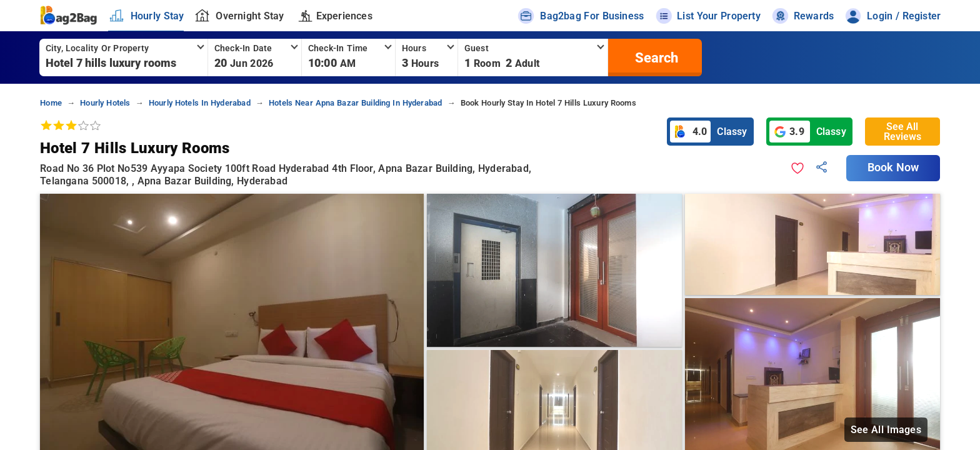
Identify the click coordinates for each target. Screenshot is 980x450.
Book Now (893, 167)
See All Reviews (902, 132)
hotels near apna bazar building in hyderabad (355, 103)
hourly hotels (105, 103)
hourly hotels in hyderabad (200, 103)
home (51, 103)
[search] (655, 57)
